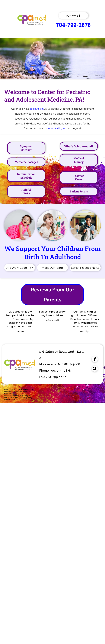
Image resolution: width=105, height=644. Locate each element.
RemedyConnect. (28, 396)
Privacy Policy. (27, 398)
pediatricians (37, 109)
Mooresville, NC (57, 129)
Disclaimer (14, 398)
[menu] (99, 19)
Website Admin (10, 400)
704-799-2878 (73, 25)
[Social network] (95, 369)
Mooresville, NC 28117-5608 (60, 364)
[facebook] (95, 359)
